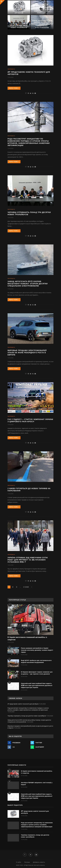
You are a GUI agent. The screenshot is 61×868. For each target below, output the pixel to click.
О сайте (19, 862)
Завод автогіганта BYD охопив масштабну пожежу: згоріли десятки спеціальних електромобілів (42, 24)
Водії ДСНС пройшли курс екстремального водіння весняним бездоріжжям (36, 661)
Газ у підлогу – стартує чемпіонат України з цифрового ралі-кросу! (30, 420)
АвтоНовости (11, 69)
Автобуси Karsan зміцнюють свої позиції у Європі (37, 784)
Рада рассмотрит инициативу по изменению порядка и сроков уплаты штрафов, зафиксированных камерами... (42, 8)
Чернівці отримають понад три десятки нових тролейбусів (19, 26)
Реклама (27, 862)
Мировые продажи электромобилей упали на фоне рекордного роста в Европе (27, 353)
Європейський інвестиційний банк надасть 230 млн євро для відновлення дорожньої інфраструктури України (37, 685)
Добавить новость (39, 862)
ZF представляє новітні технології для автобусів (19, 11)
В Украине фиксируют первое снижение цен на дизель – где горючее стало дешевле (37, 673)
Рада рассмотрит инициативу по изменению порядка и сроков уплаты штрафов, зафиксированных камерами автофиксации (29, 142)
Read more (14, 88)
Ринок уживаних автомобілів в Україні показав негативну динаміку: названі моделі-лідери (37, 650)
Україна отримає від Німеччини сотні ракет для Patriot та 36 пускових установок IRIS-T (28, 560)
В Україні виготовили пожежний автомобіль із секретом (27, 638)
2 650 (26, 587)
